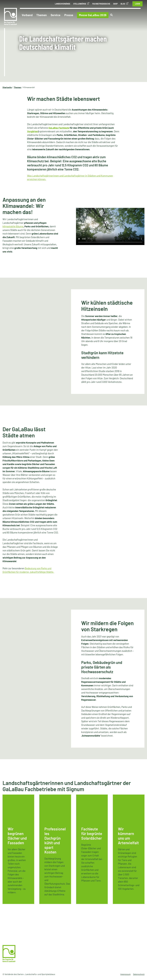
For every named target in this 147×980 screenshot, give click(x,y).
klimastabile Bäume (13, 226)
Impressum (125, 974)
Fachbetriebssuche (101, 4)
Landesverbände (63, 4)
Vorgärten (32, 131)
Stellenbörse (80, 4)
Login (137, 4)
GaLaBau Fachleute (59, 128)
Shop (115, 4)
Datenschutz (139, 974)
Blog (123, 4)
